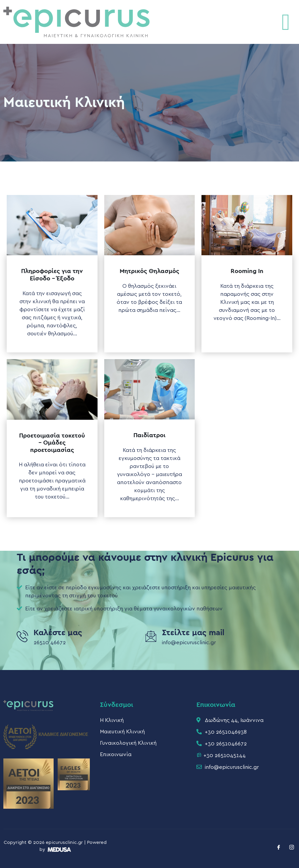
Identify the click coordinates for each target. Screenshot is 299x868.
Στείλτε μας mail (193, 633)
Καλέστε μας (58, 633)
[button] (286, 22)
